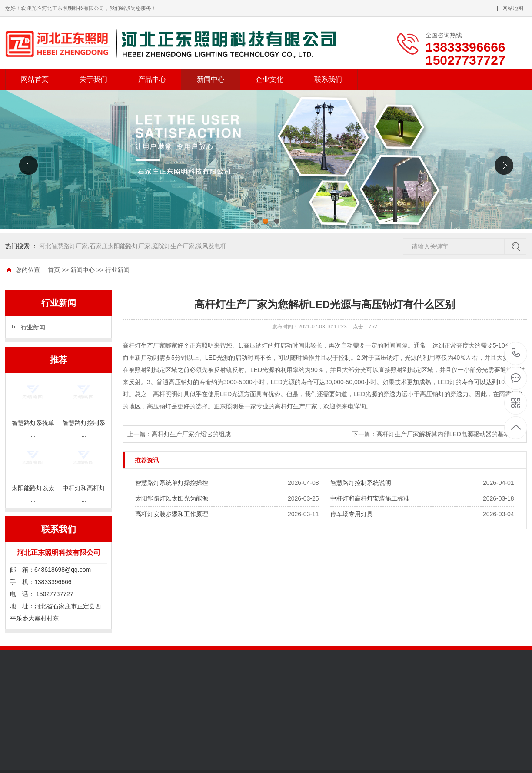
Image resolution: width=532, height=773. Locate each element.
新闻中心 (211, 79)
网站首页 (35, 79)
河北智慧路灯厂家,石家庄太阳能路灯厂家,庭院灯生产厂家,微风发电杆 (133, 246)
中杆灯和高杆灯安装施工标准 (370, 498)
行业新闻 (117, 270)
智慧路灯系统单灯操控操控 (172, 483)
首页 (54, 270)
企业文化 (269, 79)
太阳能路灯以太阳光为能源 (172, 498)
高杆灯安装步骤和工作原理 (172, 514)
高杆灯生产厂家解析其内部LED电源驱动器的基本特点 (449, 434)
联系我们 (328, 79)
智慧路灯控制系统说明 (361, 483)
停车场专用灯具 (352, 514)
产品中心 (152, 79)
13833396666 (516, 353)
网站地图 (513, 8)
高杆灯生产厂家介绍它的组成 (191, 434)
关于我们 (93, 79)
